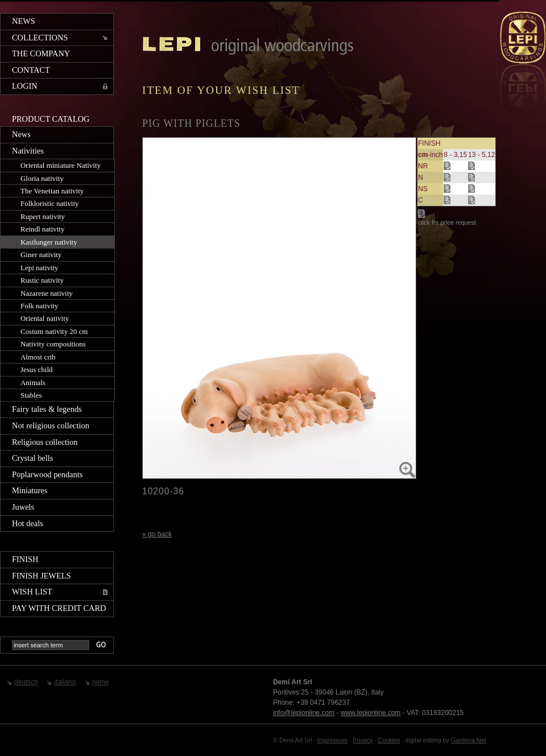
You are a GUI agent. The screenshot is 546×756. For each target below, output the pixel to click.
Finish (25, 559)
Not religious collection (51, 425)
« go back (157, 534)
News (24, 21)
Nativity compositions (53, 344)
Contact (31, 70)
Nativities (28, 151)
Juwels (23, 507)
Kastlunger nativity (49, 242)
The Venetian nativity (52, 191)
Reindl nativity (42, 229)
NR (423, 166)
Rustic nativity (42, 280)
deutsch (26, 682)
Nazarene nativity (47, 293)
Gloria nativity (42, 178)
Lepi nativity (40, 268)
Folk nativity (40, 306)
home (101, 682)
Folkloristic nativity (50, 203)
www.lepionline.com (371, 713)
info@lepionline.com (304, 713)
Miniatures (30, 490)
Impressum (332, 740)
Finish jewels (42, 576)
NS (423, 189)
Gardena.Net (469, 740)
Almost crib (38, 357)
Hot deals (28, 523)
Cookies (389, 740)
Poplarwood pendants (47, 474)
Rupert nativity (43, 216)
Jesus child (37, 369)
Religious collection (45, 442)
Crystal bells (32, 458)
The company (41, 53)
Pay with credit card (59, 608)
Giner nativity (41, 255)
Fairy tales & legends (47, 409)
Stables (31, 395)
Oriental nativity (45, 318)
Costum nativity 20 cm (54, 331)
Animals (33, 383)
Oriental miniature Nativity (61, 165)
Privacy (363, 740)
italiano (65, 682)
